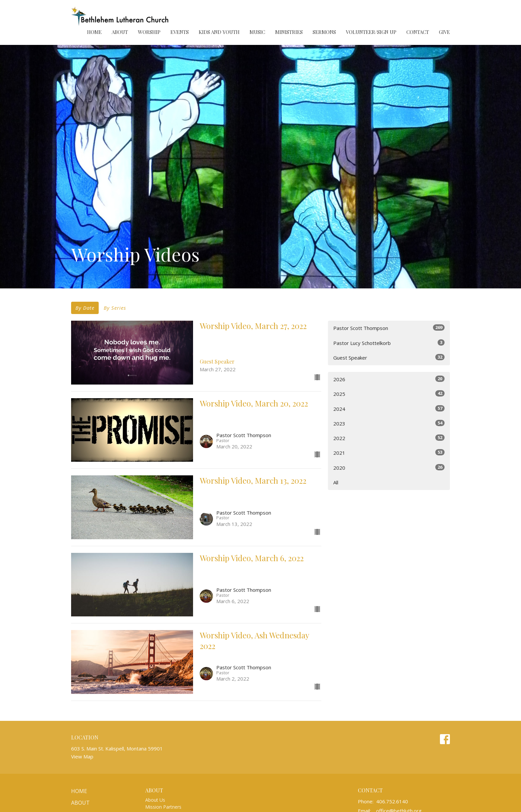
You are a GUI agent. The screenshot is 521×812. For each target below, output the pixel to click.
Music (257, 32)
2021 (389, 453)
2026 (389, 379)
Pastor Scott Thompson (389, 328)
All (336, 482)
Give (444, 32)
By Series (115, 308)
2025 (389, 394)
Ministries (289, 32)
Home (94, 32)
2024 (389, 409)
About (120, 32)
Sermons (324, 32)
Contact (418, 32)
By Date (85, 308)
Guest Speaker (389, 357)
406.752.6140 (392, 801)
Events (180, 32)
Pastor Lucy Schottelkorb (389, 343)
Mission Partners (163, 807)
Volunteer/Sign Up (371, 32)
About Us (155, 800)
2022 (389, 438)
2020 (389, 468)
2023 (389, 423)
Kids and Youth (219, 32)
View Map (82, 756)
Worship (149, 32)
